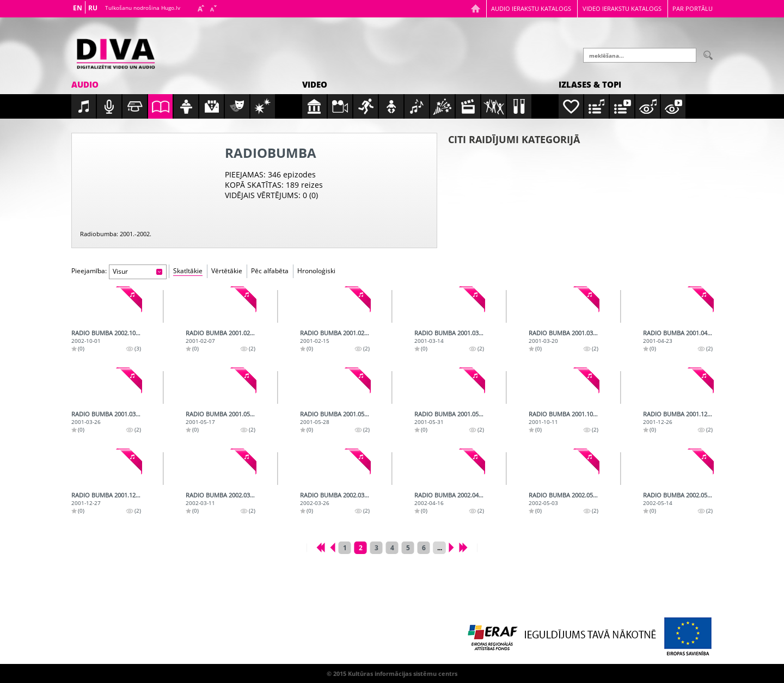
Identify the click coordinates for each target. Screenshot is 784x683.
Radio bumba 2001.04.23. (680, 333)
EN (78, 8)
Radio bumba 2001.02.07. (223, 333)
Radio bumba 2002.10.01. (108, 333)
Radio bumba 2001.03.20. (566, 333)
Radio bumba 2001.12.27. (108, 495)
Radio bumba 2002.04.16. (451, 495)
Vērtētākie (227, 271)
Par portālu (693, 8)
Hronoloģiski (316, 271)
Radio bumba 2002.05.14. (680, 495)
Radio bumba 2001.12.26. (680, 414)
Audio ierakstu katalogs (531, 8)
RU (93, 8)
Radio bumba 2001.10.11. (566, 414)
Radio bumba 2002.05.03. (566, 495)
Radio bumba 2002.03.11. (223, 495)
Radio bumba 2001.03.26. (108, 414)
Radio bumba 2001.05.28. (337, 414)
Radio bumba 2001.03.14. (451, 333)
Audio (85, 84)
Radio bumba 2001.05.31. (451, 414)
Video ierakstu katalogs (622, 8)
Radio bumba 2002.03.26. (337, 495)
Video (315, 84)
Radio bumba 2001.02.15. (337, 333)
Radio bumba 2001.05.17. (223, 414)
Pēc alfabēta (270, 271)
